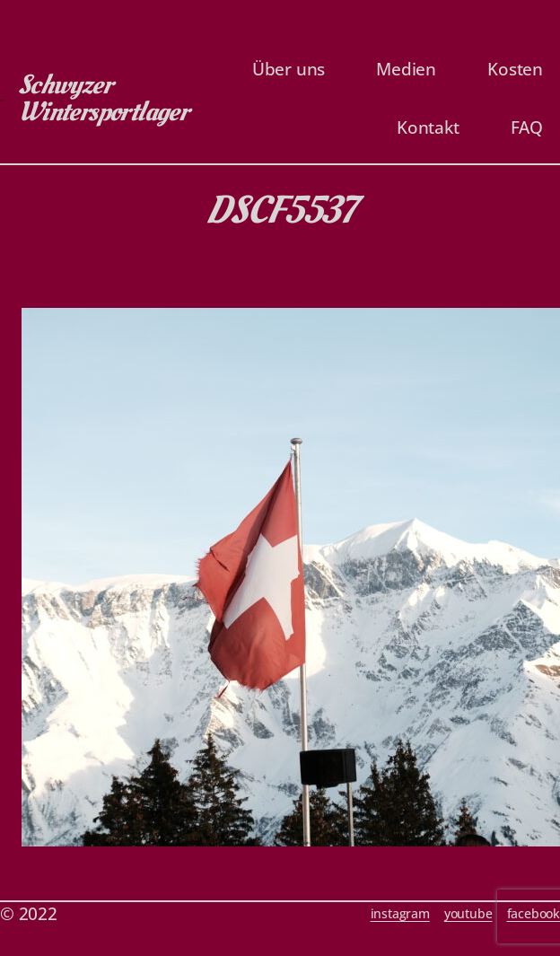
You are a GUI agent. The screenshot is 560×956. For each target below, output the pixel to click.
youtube (468, 913)
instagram (400, 913)
